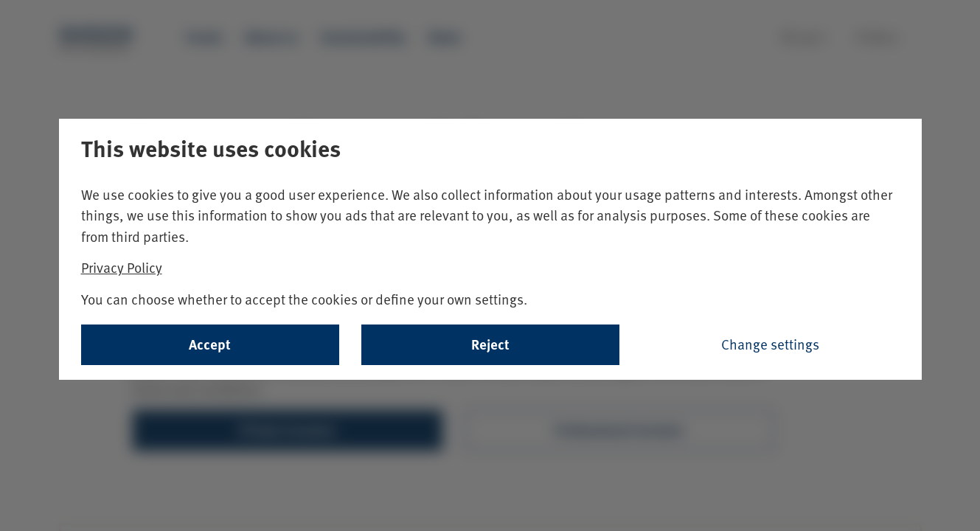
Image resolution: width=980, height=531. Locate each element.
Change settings (770, 344)
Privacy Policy (122, 267)
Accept (210, 344)
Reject (490, 344)
